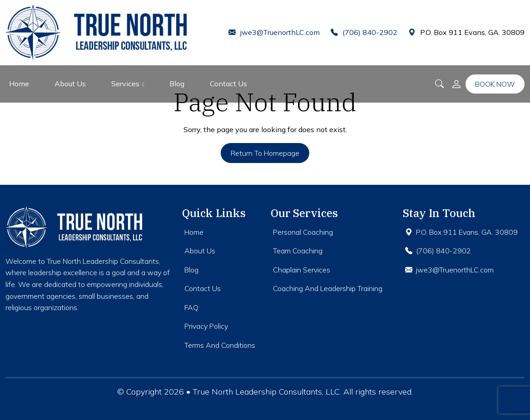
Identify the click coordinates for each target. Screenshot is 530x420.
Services (125, 84)
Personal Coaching (303, 232)
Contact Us (228, 84)
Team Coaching (298, 251)
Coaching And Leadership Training (328, 288)
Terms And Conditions (220, 345)
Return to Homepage (265, 153)
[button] (456, 84)
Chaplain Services (302, 270)
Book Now (495, 84)
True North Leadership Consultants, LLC (266, 392)
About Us (70, 84)
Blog (177, 84)
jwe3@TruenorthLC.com (274, 32)
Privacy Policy (206, 326)
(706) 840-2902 (364, 32)
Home (19, 84)
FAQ (191, 307)
